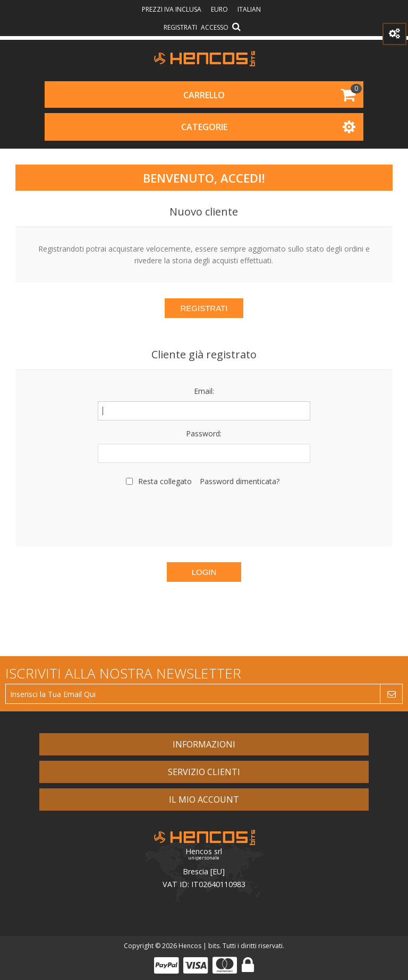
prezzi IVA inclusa (172, 9)
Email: (204, 391)
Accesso (215, 27)
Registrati (180, 27)
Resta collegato (165, 481)
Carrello (204, 95)
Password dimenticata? (240, 481)
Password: (204, 433)
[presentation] (204, 515)
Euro (220, 9)
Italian (249, 9)
